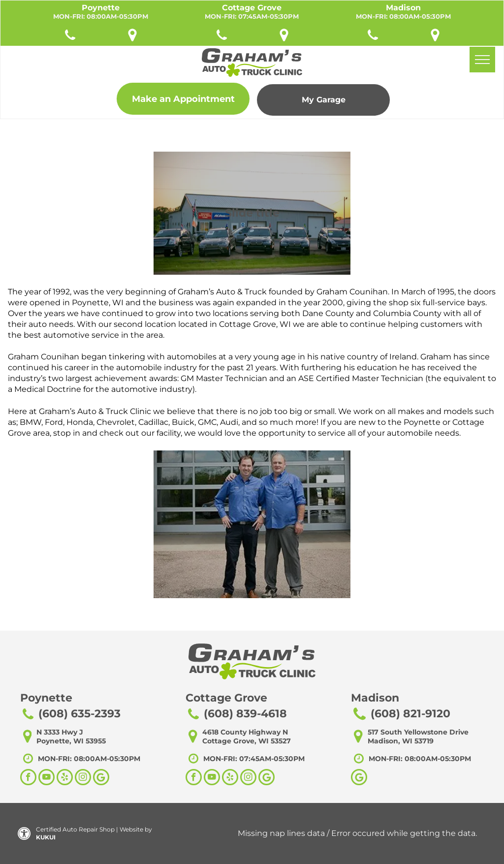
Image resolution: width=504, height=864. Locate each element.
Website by (136, 829)
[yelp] (65, 778)
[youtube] (47, 778)
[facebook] (28, 778)
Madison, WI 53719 (401, 741)
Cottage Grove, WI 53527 (247, 741)
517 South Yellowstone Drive (418, 732)
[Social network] (101, 778)
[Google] (359, 778)
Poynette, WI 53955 (71, 741)
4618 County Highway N (245, 732)
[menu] (482, 60)
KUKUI (46, 837)
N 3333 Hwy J (60, 732)
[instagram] (83, 778)
